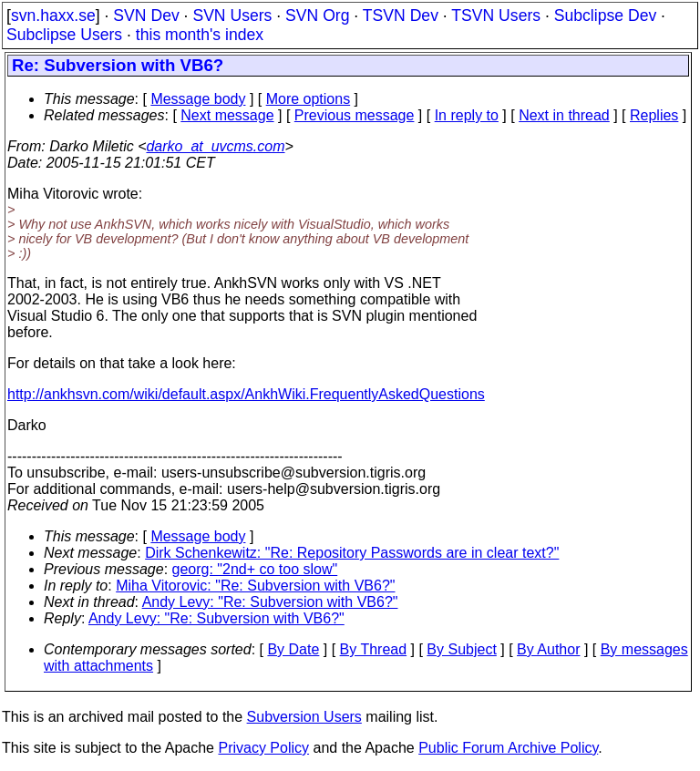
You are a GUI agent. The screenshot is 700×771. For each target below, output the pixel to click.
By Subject (461, 649)
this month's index (200, 35)
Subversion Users (304, 717)
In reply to (467, 115)
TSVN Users (496, 15)
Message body (198, 99)
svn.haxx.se (53, 15)
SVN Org (317, 15)
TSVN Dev (401, 15)
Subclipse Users (64, 35)
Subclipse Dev (605, 15)
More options (309, 99)
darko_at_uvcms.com (215, 146)
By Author (548, 649)
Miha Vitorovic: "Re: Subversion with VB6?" (255, 586)
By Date (293, 649)
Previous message (355, 115)
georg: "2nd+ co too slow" (255, 569)
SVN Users (232, 15)
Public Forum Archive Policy (508, 748)
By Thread (374, 649)
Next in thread (564, 115)
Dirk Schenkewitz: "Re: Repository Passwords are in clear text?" (352, 553)
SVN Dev (146, 15)
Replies (654, 115)
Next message (227, 115)
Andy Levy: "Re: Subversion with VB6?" (270, 602)
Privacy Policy (263, 748)
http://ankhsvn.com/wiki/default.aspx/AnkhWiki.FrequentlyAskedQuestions (246, 394)
